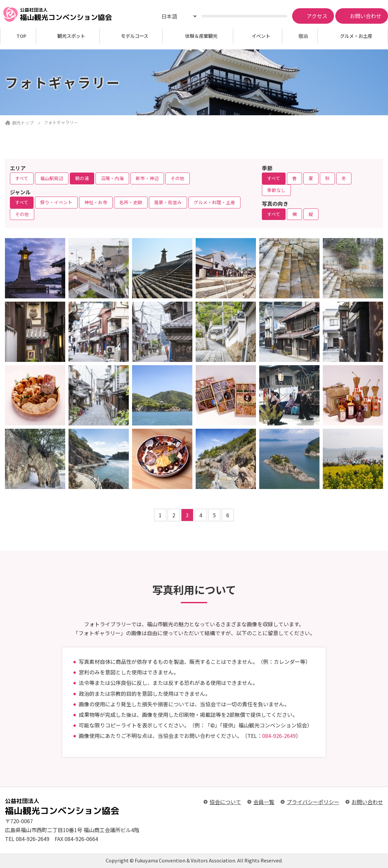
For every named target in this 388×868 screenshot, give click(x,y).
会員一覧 (264, 802)
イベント (261, 36)
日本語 (169, 16)
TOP (21, 36)
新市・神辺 (147, 178)
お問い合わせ (367, 802)
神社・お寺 (96, 202)
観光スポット (71, 36)
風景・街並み (168, 202)
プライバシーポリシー (313, 802)
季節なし (276, 190)
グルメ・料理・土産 (214, 202)
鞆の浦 (82, 178)
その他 (178, 178)
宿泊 (303, 36)
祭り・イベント (56, 202)
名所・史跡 (131, 202)
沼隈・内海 (112, 178)
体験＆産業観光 (201, 36)
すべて (22, 178)
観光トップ (23, 123)
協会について (225, 802)
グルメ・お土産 (356, 36)
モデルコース (135, 36)
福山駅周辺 (52, 178)
